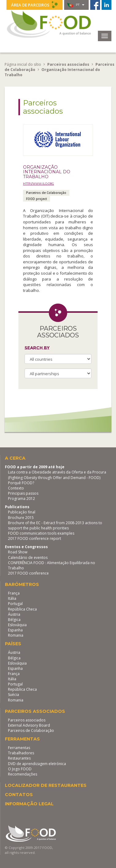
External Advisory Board (29, 725)
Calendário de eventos (28, 558)
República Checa (22, 609)
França (14, 593)
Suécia (14, 695)
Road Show (18, 552)
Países (13, 644)
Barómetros (22, 584)
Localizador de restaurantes (46, 785)
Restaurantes (19, 758)
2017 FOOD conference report (35, 538)
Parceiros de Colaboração (31, 731)
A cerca (15, 458)
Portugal (15, 604)
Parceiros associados (35, 711)
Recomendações (23, 774)
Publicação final (22, 512)
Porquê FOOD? (21, 483)
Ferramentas (22, 739)
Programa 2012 (21, 499)
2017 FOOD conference (28, 573)
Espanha (15, 630)
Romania (16, 635)
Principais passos (23, 493)
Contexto (16, 488)
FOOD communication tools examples (41, 533)
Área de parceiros (35, 5)
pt (76, 5)
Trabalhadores (21, 753)
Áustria (14, 614)
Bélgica (14, 620)
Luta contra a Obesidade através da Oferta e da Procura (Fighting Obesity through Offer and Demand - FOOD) (57, 475)
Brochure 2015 (21, 518)
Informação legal (29, 804)
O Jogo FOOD (20, 769)
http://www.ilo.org (39, 184)
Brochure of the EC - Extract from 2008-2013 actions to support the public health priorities (55, 525)
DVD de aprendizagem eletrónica (37, 764)
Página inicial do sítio (23, 64)
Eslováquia (17, 625)
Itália (12, 598)
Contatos (19, 795)
